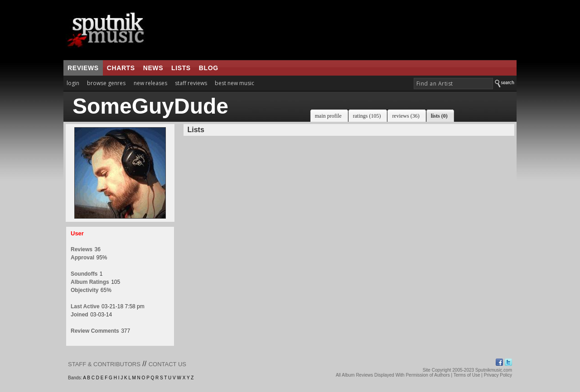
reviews (83, 68)
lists (181, 68)
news (153, 68)
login (73, 83)
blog (209, 68)
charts (121, 68)
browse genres (106, 83)
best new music (234, 83)
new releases (150, 83)
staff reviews (191, 83)
